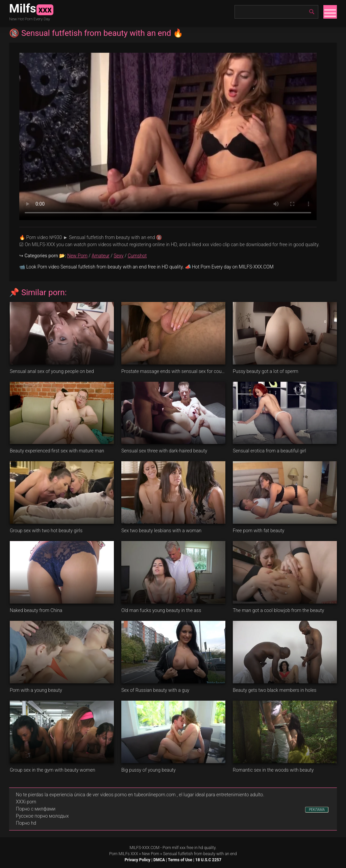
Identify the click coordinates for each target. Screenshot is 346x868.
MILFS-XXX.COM (144, 848)
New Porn (77, 256)
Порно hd (26, 823)
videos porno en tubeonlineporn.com (138, 795)
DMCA (159, 860)
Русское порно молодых (42, 816)
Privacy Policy (138, 860)
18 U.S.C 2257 (208, 860)
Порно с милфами (36, 809)
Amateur (101, 256)
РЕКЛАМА (317, 810)
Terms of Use (180, 860)
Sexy (118, 256)
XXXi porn (26, 802)
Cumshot (137, 256)
